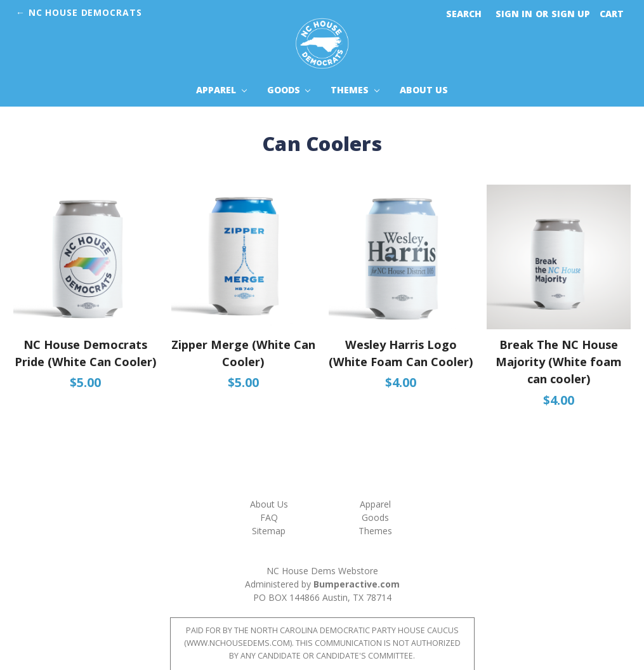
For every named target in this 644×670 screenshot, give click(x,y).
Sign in (514, 14)
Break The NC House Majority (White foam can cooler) (559, 362)
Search (464, 14)
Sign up (571, 14)
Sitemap (269, 531)
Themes (355, 90)
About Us (424, 90)
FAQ (269, 517)
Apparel (221, 90)
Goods (289, 90)
